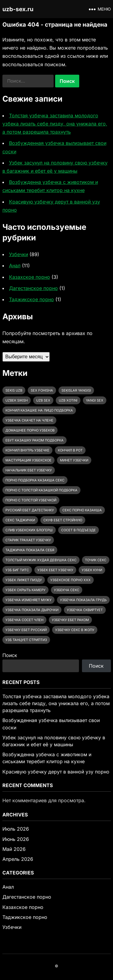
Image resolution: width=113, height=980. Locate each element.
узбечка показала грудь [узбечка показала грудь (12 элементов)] (83, 600)
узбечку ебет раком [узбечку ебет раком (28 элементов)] (70, 620)
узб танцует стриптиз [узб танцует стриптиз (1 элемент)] (26, 640)
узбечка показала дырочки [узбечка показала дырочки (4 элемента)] (32, 610)
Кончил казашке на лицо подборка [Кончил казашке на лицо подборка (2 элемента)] (39, 410)
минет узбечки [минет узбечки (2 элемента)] (74, 460)
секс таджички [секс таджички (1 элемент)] (20, 520)
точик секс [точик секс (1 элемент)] (96, 560)
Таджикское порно (31, 299)
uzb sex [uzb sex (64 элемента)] (43, 400)
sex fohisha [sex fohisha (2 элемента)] (42, 390)
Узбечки (19, 254)
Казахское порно (30, 277)
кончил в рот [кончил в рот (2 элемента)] (70, 450)
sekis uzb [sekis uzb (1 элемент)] (14, 390)
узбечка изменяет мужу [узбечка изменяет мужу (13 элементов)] (28, 600)
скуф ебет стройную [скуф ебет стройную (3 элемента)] (63, 520)
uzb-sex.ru (18, 9)
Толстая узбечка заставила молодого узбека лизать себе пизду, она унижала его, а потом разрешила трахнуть (55, 124)
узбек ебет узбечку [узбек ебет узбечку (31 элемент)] (55, 570)
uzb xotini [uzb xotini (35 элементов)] (68, 400)
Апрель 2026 (18, 859)
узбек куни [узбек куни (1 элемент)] (92, 570)
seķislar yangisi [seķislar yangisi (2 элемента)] (76, 390)
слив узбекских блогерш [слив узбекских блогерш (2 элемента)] (29, 530)
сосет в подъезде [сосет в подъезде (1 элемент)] (78, 530)
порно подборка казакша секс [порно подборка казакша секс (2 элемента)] (35, 480)
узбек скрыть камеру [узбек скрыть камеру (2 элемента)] (25, 590)
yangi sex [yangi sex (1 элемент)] (95, 400)
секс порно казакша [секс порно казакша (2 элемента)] (82, 510)
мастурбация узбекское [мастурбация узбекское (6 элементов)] (28, 460)
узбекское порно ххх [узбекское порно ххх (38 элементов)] (71, 580)
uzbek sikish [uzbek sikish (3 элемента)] (17, 400)
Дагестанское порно (33, 288)
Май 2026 (14, 849)
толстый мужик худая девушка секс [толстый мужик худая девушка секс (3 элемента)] (41, 560)
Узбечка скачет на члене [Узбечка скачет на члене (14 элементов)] (29, 420)
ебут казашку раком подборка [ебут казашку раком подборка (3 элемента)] (35, 440)
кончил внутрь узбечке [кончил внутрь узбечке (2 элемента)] (27, 450)
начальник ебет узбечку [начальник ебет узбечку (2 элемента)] (29, 470)
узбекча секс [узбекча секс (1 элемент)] (67, 590)
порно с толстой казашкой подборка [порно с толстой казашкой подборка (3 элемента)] (41, 490)
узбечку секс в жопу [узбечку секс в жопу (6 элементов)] (75, 630)
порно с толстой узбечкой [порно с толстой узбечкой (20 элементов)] (31, 500)
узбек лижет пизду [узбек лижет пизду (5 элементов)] (24, 580)
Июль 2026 (16, 829)
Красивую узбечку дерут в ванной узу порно (56, 772)
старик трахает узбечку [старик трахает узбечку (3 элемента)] (28, 540)
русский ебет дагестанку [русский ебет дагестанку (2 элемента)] (30, 510)
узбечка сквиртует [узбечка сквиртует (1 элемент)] (85, 610)
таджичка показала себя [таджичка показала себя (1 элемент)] (30, 550)
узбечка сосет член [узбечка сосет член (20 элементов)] (24, 620)
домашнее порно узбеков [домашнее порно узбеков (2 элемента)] (30, 430)
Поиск (10, 655)
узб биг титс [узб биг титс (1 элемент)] (17, 570)
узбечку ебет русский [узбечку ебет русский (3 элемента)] (26, 630)
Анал (15, 265)
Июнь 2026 (16, 839)
